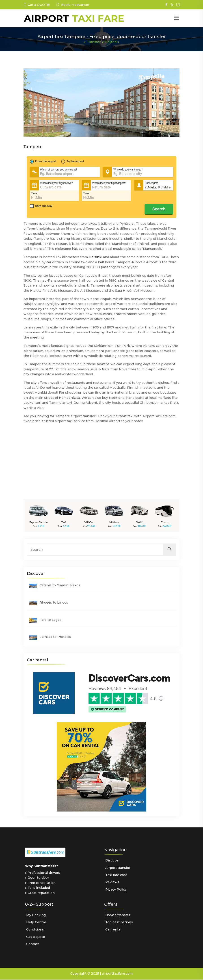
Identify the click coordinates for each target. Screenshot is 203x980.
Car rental (113, 930)
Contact (33, 944)
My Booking (36, 915)
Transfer (93, 42)
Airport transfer (118, 868)
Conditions (35, 930)
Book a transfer (118, 915)
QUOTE (43, 5)
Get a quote (36, 937)
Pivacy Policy (116, 890)
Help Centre (36, 923)
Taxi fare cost (116, 875)
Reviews (112, 883)
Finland (111, 42)
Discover (112, 861)
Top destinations (119, 923)
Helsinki (95, 257)
